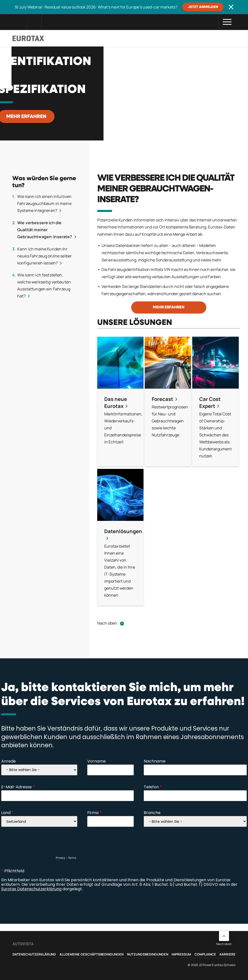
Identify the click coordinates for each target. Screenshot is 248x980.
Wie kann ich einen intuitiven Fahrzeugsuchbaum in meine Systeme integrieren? (44, 203)
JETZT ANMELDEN (203, 7)
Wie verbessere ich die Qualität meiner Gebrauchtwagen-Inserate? (45, 230)
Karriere (227, 954)
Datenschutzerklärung (34, 954)
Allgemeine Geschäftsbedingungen (91, 954)
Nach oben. (108, 623)
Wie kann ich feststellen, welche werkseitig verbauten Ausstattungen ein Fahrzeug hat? (44, 285)
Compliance (205, 954)
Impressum (181, 954)
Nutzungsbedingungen (148, 954)
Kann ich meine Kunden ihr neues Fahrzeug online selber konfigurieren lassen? (44, 256)
